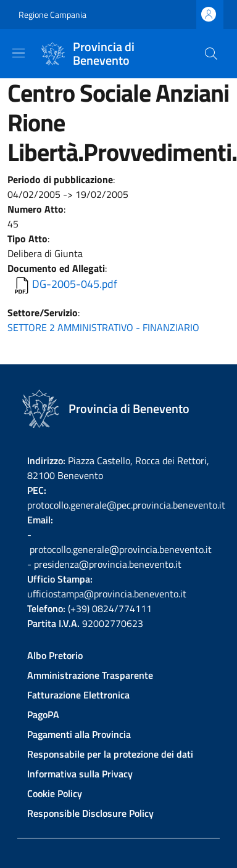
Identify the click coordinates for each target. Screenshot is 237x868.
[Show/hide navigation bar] (19, 53)
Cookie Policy (55, 793)
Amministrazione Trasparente (90, 675)
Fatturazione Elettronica (78, 695)
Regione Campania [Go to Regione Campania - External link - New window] (52, 14)
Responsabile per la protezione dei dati (110, 754)
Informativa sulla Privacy (80, 774)
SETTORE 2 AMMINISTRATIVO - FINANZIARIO (103, 327)
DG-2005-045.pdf (75, 284)
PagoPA (43, 714)
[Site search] (211, 54)
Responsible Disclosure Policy (90, 813)
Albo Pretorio (55, 655)
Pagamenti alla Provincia (79, 734)
